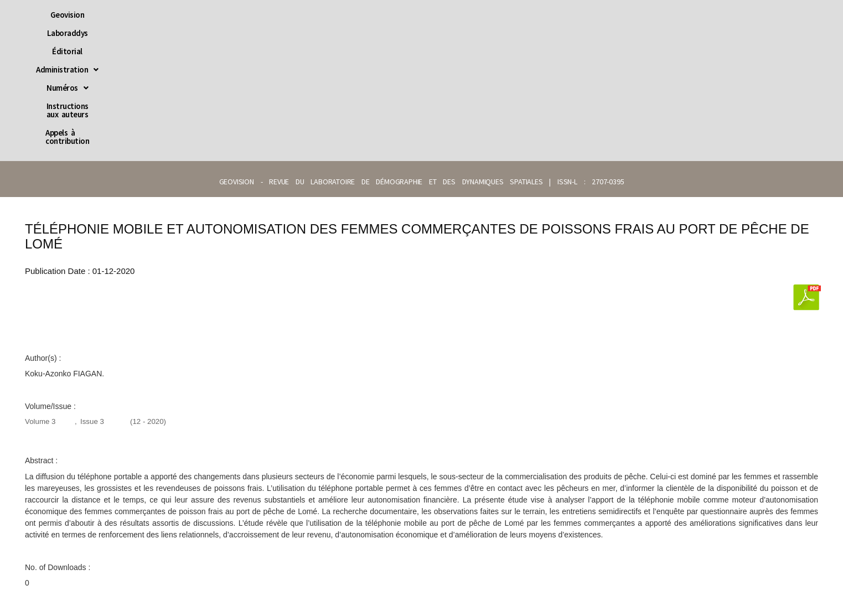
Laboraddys (257, 15)
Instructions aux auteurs (521, 15)
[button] (372, 15)
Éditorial (309, 15)
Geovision (203, 15)
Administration (372, 15)
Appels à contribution (619, 15)
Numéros (440, 15)
